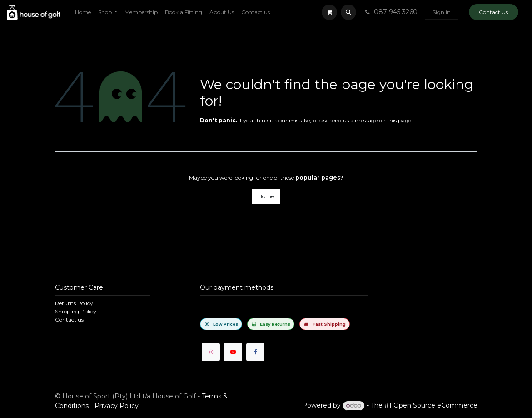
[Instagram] (211, 352)
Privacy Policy (117, 406)
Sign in (442, 12)
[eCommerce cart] (329, 12)
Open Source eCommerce (435, 405)
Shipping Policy (76, 311)
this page (399, 120)
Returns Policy (74, 303)
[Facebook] (255, 352)
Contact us (69, 320)
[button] (348, 12)
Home (266, 196)
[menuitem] (83, 12)
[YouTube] (233, 352)
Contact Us (493, 12)
